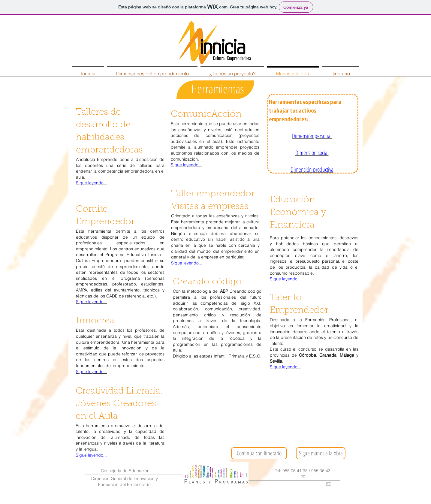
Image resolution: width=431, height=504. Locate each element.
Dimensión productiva (312, 169)
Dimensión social (312, 153)
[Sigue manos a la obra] (321, 453)
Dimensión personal (312, 136)
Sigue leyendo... (92, 183)
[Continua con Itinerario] (259, 453)
